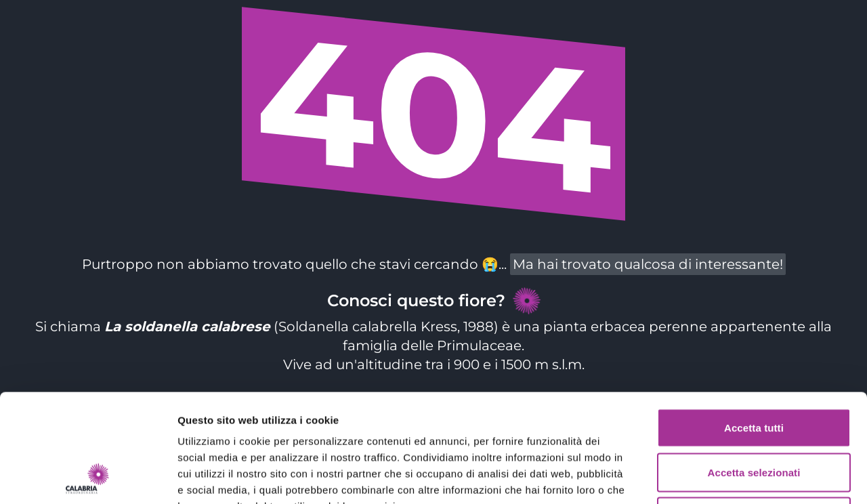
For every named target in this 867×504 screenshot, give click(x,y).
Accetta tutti (754, 326)
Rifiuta (754, 415)
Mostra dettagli (713, 477)
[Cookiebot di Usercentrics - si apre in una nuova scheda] (88, 478)
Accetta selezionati (754, 371)
